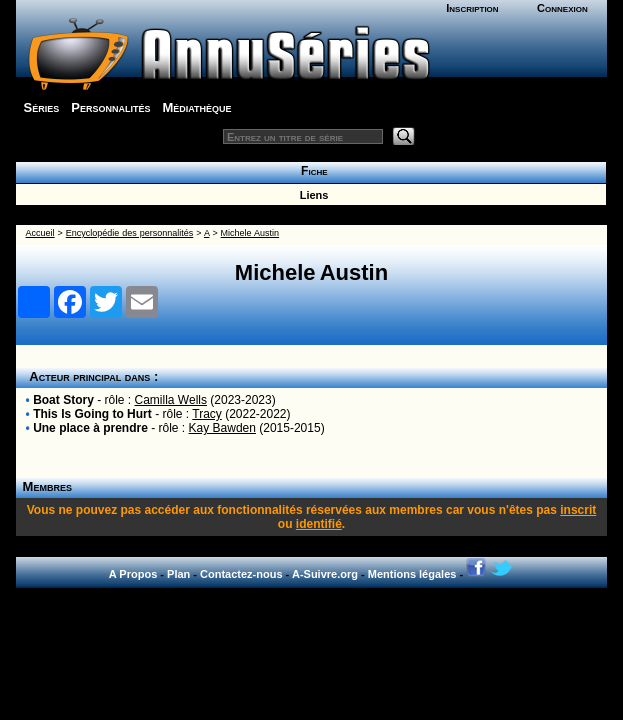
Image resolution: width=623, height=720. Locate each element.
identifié (319, 524)
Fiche (310, 171)
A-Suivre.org (325, 574)
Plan (178, 574)
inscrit (578, 510)
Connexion (562, 8)
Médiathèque (196, 107)
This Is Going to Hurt (92, 414)
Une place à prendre (90, 428)
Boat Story (63, 400)
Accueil (40, 233)
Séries (42, 107)
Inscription (472, 8)
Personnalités (110, 107)
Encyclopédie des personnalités (129, 233)
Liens (311, 195)
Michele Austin (250, 233)
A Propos (133, 574)
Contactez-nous (241, 574)
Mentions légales (412, 574)
